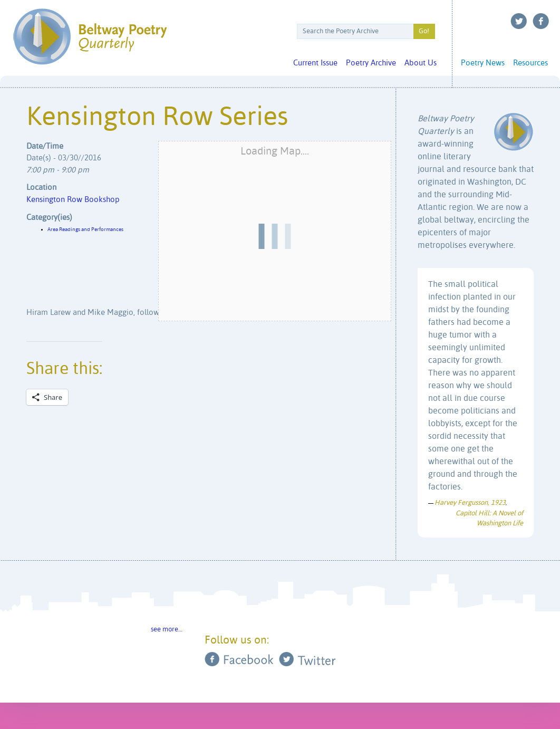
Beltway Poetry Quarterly (90, 37)
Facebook (541, 21)
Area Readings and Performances (85, 229)
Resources (530, 63)
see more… (167, 630)
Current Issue (315, 63)
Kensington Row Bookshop (73, 200)
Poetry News (483, 63)
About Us (421, 63)
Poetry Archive (371, 63)
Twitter (519, 21)
